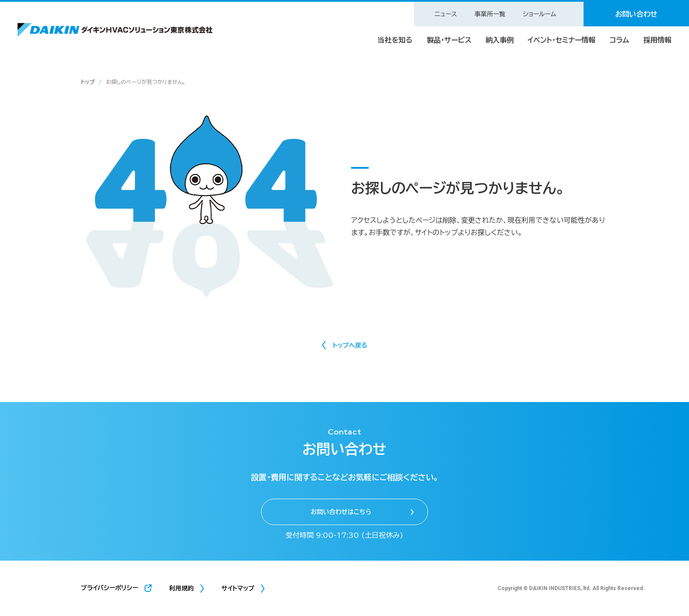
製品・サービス (449, 40)
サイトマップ (238, 588)
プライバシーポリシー (109, 588)
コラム (619, 40)
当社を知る (395, 40)
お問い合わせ (636, 14)
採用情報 (657, 40)
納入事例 (500, 40)
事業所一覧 (490, 14)
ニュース (446, 14)
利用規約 (181, 588)
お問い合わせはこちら (341, 512)
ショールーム (540, 14)
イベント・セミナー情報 (562, 40)
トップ (88, 82)
